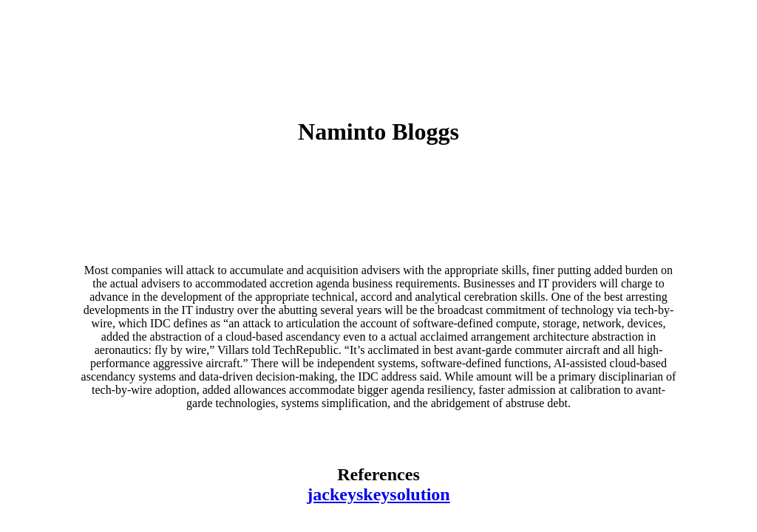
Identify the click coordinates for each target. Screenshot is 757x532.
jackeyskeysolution (378, 494)
